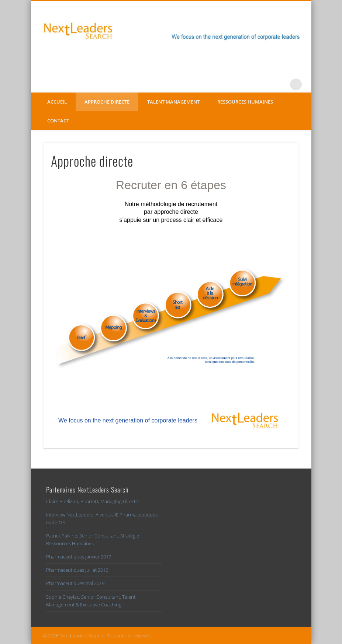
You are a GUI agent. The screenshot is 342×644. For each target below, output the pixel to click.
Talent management (173, 102)
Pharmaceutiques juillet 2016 (77, 570)
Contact (58, 121)
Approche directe (107, 102)
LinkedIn (281, 84)
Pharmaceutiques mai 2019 (75, 583)
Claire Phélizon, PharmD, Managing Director (93, 501)
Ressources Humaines (245, 102)
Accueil (57, 102)
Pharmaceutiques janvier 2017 (79, 557)
